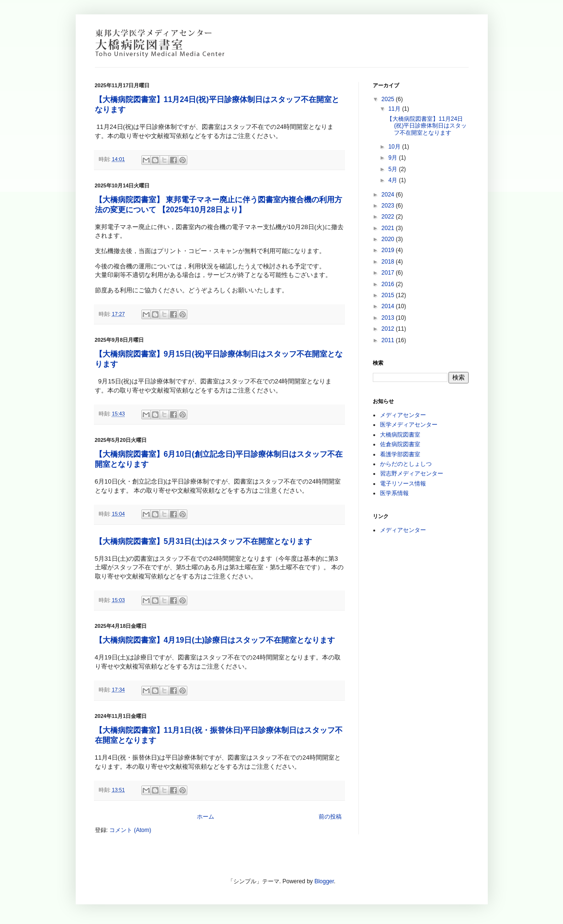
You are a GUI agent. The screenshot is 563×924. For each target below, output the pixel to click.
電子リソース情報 (403, 484)
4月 (393, 180)
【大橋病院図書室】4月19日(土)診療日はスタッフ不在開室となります (215, 640)
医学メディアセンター (409, 425)
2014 (389, 306)
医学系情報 (394, 493)
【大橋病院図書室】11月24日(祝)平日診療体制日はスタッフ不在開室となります (427, 126)
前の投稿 (330, 817)
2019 (389, 250)
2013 (389, 318)
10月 (395, 147)
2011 (389, 340)
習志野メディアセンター (412, 474)
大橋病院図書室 (400, 435)
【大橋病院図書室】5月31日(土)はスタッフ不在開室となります (203, 541)
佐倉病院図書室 (400, 444)
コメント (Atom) (130, 830)
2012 (389, 329)
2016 (389, 284)
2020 (389, 239)
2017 (389, 273)
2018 (389, 262)
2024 (389, 195)
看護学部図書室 (400, 454)
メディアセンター (403, 415)
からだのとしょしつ (406, 464)
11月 (395, 109)
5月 (393, 169)
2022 (389, 217)
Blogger (324, 881)
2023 (389, 206)
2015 (389, 295)
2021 (389, 228)
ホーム (206, 817)
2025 (389, 99)
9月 (393, 158)
